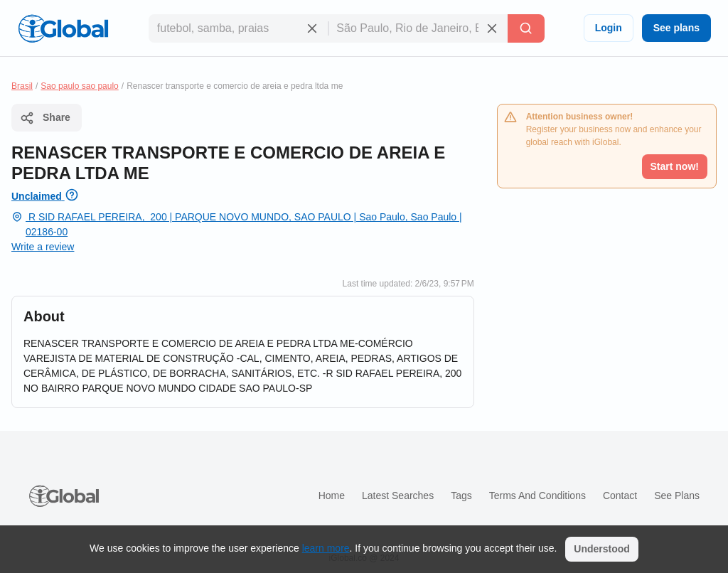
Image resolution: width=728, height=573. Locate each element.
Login (609, 28)
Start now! (675, 166)
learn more (326, 548)
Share (45, 118)
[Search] (526, 28)
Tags (461, 496)
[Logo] (63, 28)
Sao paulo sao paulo (79, 86)
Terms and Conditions (537, 496)
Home (332, 496)
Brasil (22, 86)
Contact (620, 496)
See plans (676, 28)
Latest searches (398, 496)
